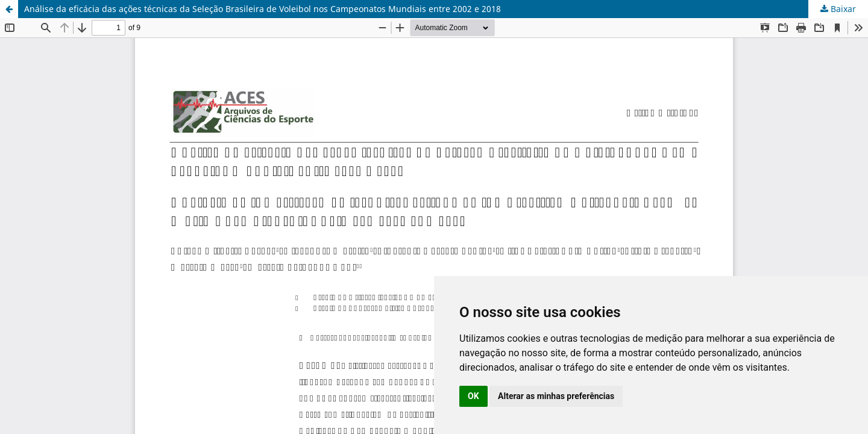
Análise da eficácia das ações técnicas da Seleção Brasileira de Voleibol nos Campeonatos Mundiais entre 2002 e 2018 (263, 9)
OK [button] (473, 396)
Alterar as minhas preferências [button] (556, 396)
